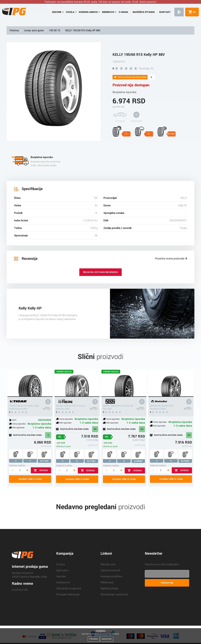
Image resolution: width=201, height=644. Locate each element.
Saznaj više (107, 639)
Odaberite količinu (17, 465)
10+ (95, 429)
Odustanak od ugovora (69, 588)
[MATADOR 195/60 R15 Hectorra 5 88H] (171, 383)
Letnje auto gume (34, 30)
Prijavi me (167, 583)
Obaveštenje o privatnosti (114, 594)
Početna (14, 30)
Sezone (57, 12)
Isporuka (61, 576)
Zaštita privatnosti (110, 570)
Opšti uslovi (62, 570)
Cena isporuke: (19, 424)
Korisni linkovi (88, 12)
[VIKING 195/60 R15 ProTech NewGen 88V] (77, 383)
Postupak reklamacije (68, 594)
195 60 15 (55, 30)
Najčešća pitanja (144, 12)
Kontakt (165, 12)
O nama (123, 12)
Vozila (70, 12)
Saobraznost (63, 582)
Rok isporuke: (19, 428)
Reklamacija (107, 582)
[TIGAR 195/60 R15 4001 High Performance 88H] (30, 383)
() (194, 12)
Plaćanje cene (108, 564)
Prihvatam (94, 639)
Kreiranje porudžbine (111, 576)
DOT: (14, 420)
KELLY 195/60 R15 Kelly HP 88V (83, 30)
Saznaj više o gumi (30, 479)
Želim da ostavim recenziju (100, 272)
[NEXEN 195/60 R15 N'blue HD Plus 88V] (124, 383)
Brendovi (108, 12)
